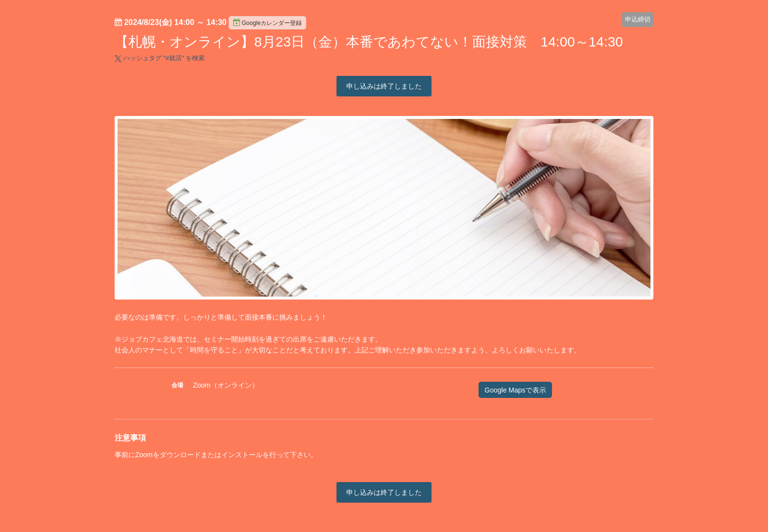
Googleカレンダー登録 (267, 23)
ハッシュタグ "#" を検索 (160, 58)
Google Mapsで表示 (515, 390)
